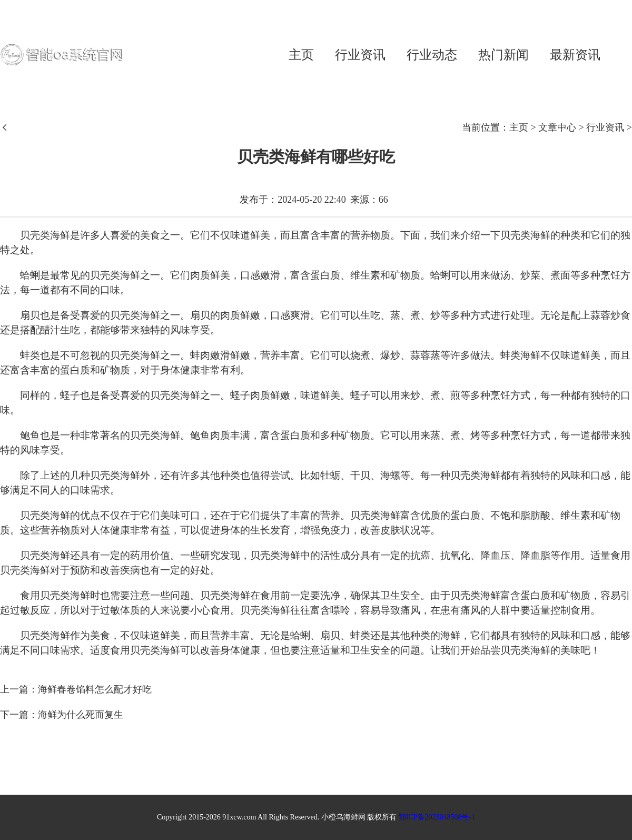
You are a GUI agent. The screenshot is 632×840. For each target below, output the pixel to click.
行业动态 (432, 55)
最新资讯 (575, 55)
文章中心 (557, 127)
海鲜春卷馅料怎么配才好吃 (95, 689)
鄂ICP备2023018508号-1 (437, 817)
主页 (301, 55)
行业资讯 (360, 55)
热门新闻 (503, 55)
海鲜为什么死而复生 (81, 715)
